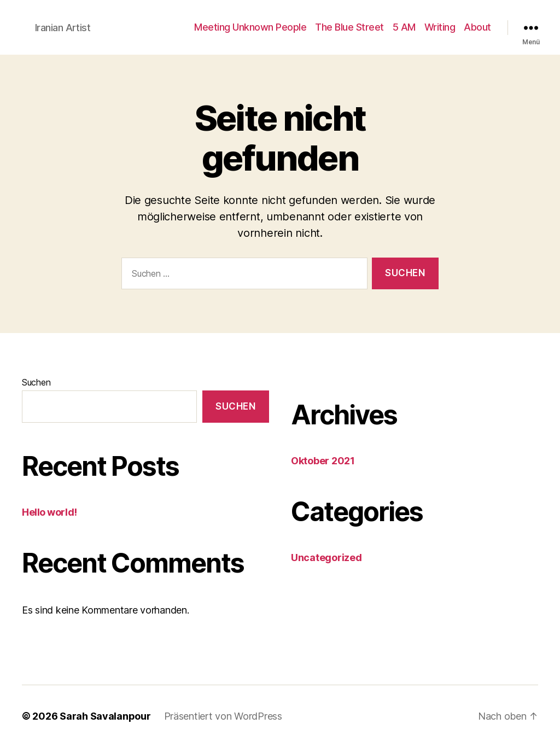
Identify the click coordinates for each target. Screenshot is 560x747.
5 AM (404, 27)
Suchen (36, 382)
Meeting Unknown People (250, 27)
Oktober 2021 (323, 461)
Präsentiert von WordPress (223, 716)
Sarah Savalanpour (105, 716)
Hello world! (49, 512)
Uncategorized (326, 558)
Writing (440, 27)
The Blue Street (349, 27)
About (477, 27)
